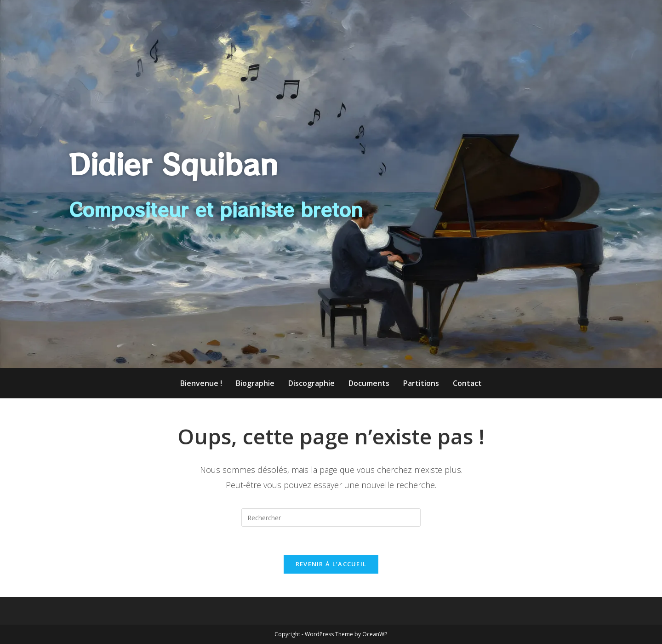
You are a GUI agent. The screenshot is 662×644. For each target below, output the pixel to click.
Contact (467, 383)
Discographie (311, 383)
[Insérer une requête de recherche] (331, 517)
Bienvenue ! (201, 383)
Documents (369, 383)
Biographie (255, 383)
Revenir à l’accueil (331, 564)
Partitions (421, 383)
